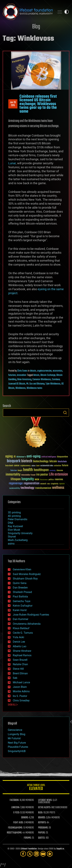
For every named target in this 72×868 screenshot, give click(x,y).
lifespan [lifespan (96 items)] (16, 479)
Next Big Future (17, 743)
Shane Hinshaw (22, 651)
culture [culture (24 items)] (33, 466)
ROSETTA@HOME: (14, 833)
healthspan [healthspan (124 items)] (41, 470)
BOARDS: (42, 818)
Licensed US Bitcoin (17, 384)
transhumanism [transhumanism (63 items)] (43, 488)
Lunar (12, 163)
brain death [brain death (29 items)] (9, 466)
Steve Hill (18, 669)
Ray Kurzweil (15, 526)
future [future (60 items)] (65, 465)
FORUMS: (28, 838)
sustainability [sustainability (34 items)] (15, 488)
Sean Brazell (20, 660)
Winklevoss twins (34, 388)
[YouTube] (43, 854)
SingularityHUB (17, 751)
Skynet (12, 537)
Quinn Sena (20, 583)
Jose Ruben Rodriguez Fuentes (31, 615)
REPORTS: (42, 823)
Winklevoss (21, 388)
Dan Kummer (21, 619)
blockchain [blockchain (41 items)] (62, 462)
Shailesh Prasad (22, 592)
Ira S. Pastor (20, 696)
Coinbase (56, 380)
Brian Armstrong (24, 380)
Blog (36, 27)
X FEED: (16, 813)
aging (11, 544)
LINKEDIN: (15, 808)
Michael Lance (21, 682)
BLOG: (40, 813)
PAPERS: (42, 833)
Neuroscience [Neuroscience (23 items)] (44, 480)
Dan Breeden (20, 588)
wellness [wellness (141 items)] (58, 488)
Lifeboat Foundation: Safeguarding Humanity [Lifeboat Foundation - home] (28, 12)
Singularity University (20, 533)
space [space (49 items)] (62, 484)
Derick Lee (19, 642)
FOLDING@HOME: (15, 828)
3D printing (14, 512)
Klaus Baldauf (21, 628)
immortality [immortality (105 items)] (13, 475)
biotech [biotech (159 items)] (27, 461)
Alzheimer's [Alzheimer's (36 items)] (21, 457)
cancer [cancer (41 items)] (17, 466)
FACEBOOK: (14, 800)
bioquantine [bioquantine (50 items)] (63, 457)
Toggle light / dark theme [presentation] (67, 12)
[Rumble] (50, 854)
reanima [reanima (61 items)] (59, 479)
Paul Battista (20, 597)
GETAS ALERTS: (44, 808)
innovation (22, 375)
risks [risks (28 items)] (49, 484)
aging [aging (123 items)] (9, 457)
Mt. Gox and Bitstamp (35, 384)
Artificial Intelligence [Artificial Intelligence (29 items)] (49, 457)
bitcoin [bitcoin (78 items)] (53, 461)
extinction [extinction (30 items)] (58, 466)
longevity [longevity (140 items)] (28, 479)
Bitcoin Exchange (48, 375)
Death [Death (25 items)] (38, 466)
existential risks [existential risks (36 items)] (47, 466)
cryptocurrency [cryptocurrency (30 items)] (25, 466)
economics (58, 371)
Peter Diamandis (18, 519)
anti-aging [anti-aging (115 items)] (34, 457)
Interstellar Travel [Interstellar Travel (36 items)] (28, 475)
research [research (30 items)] (43, 484)
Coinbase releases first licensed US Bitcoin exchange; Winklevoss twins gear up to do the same (38, 104)
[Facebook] (23, 854)
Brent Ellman (20, 673)
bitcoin (33, 371)
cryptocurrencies (44, 371)
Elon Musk (14, 530)
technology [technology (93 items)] (28, 488)
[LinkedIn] (36, 854)
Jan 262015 (13, 104)
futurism (12, 375)
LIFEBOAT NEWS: (45, 800)
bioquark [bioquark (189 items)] (14, 461)
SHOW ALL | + (13, 705)
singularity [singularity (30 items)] (55, 484)
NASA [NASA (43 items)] (37, 480)
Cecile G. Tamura (23, 633)
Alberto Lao (20, 646)
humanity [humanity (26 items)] (53, 471)
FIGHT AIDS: (18, 823)
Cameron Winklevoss (42, 380)
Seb (15, 678)
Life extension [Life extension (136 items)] (58, 475)
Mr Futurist (14, 738)
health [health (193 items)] (28, 470)
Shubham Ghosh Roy (25, 579)
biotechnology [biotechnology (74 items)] (41, 461)
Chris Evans (22, 371)
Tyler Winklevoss (53, 384)
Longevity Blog (17, 734)
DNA (10, 523)
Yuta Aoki (18, 637)
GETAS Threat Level (36, 788)
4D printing (14, 516)
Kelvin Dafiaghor (23, 606)
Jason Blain (20, 687)
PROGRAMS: (43, 828)
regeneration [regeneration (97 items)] (32, 483)
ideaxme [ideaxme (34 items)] (60, 471)
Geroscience (15, 730)
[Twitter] (30, 854)
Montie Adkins (21, 691)
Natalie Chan (20, 664)
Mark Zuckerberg (18, 540)
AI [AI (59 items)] (15, 457)
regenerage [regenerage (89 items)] (16, 483)
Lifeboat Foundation (29, 849)
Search (65, 413)
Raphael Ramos (22, 655)
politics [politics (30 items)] (51, 480)
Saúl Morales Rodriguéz (27, 574)
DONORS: (25, 818)
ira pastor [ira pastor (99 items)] (42, 475)
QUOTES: (42, 838)
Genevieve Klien (22, 569)
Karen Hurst (20, 610)
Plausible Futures (18, 747)
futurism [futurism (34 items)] (14, 471)
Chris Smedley (21, 700)
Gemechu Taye (22, 601)
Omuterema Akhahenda (27, 624)
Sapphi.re (60, 849)
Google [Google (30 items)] (20, 471)
